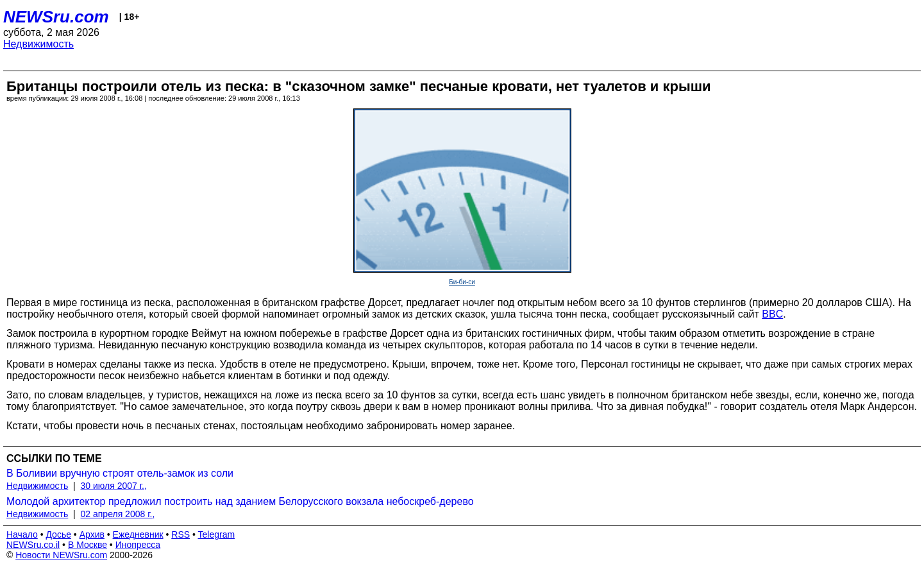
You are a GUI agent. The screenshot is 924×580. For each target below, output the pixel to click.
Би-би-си (462, 282)
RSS (181, 534)
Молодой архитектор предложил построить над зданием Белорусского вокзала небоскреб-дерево (240, 501)
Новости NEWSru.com (61, 555)
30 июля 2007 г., (114, 486)
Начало (22, 534)
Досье (58, 534)
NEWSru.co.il (33, 545)
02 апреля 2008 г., (118, 514)
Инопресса (138, 545)
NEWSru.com (56, 17)
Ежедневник (138, 534)
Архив (92, 534)
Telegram (217, 534)
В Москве (88, 545)
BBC (772, 314)
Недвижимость (38, 44)
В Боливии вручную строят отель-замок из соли (120, 473)
